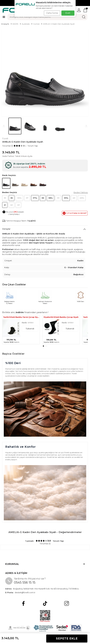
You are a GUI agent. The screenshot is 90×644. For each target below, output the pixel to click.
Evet (68, 13)
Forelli (5, 139)
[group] (45, 73)
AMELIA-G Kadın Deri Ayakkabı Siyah (59, 24)
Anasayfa (5, 24)
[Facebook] (23, 603)
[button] (4, 126)
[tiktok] (45, 603)
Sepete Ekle (67, 639)
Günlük (36, 24)
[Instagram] (67, 603)
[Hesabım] (79, 10)
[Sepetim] (85, 10)
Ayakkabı (26, 24)
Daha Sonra (52, 13)
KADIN (15, 24)
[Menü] (4, 17)
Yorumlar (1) (8, 146)
